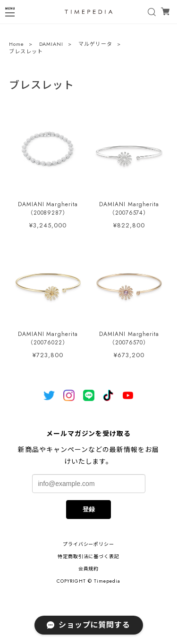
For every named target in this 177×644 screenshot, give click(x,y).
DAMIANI (51, 45)
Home (17, 45)
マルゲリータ (95, 45)
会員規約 (89, 569)
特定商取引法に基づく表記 (89, 556)
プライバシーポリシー (89, 544)
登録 (89, 509)
